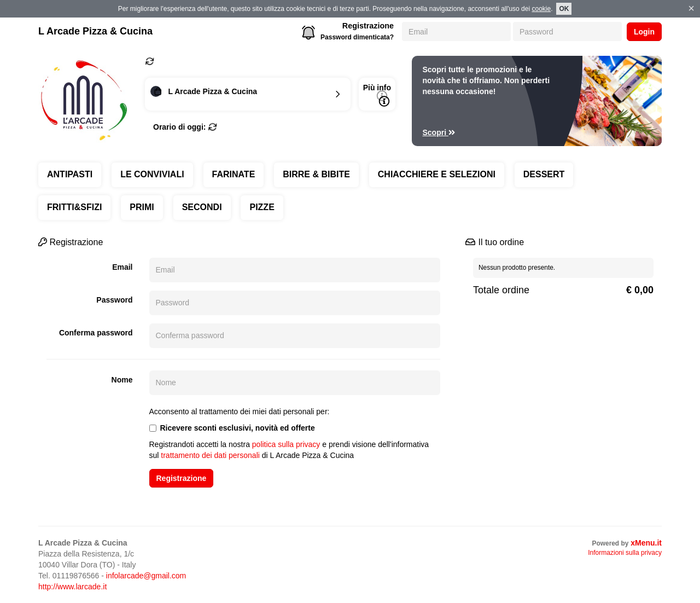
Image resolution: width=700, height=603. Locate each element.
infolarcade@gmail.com (146, 576)
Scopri (439, 132)
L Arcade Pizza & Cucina (95, 31)
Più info (377, 95)
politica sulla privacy (286, 444)
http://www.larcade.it (72, 587)
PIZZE (262, 207)
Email (122, 267)
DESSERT (544, 174)
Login (644, 32)
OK (564, 9)
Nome (122, 380)
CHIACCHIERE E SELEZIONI (437, 174)
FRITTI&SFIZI (74, 207)
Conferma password (96, 333)
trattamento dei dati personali (210, 455)
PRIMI (142, 207)
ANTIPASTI (70, 174)
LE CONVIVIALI (152, 174)
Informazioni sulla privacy (625, 553)
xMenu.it (646, 543)
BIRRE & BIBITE (316, 174)
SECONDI (202, 207)
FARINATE (234, 174)
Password (114, 300)
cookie (541, 9)
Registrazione (368, 26)
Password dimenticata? (357, 37)
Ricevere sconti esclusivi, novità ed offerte (232, 428)
